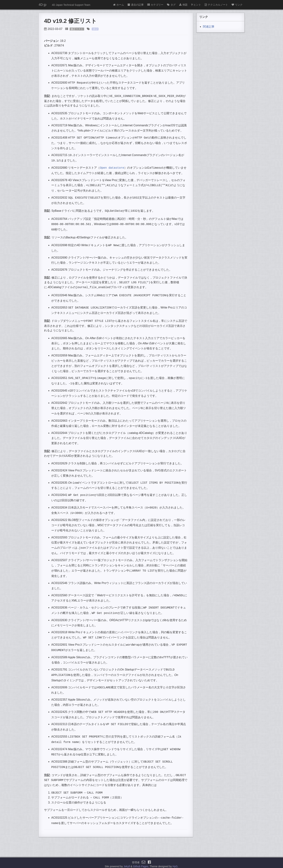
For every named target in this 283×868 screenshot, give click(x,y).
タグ (171, 5)
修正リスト (77, 29)
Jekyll (127, 863)
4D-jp (43, 5)
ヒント (196, 5)
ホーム (119, 5)
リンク (237, 5)
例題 (183, 5)
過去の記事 (136, 5)
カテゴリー (155, 5)
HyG (175, 863)
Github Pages (141, 863)
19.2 (95, 29)
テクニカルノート (216, 5)
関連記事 (209, 27)
